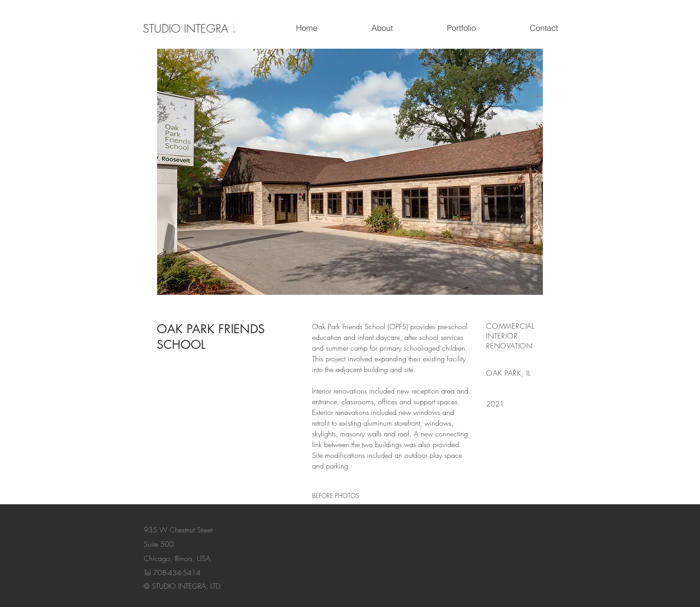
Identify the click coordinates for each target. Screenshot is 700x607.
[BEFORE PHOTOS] (336, 495)
